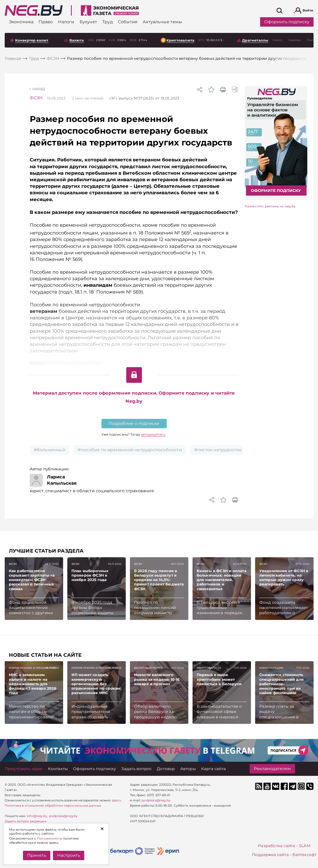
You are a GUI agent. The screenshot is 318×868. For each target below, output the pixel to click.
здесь (116, 800)
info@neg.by (37, 816)
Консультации (271, 668)
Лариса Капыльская (62, 480)
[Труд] (107, 22)
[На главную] (34, 10)
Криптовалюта (180, 40)
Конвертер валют (32, 40)
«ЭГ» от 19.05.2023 (144, 98)
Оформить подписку (287, 22)
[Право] (46, 22)
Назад (39, 89)
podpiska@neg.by (64, 816)
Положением (48, 838)
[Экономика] (21, 22)
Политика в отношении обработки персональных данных (53, 805)
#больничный (50, 450)
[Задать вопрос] (137, 769)
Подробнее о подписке (134, 423)
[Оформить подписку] (94, 769)
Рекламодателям (272, 769)
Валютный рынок (149, 668)
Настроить (69, 855)
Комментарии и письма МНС (33, 668)
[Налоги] (66, 22)
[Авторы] (188, 769)
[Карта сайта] (214, 769)
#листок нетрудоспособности (228, 450)
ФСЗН (36, 98)
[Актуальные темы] (162, 22)
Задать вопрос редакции (26, 821)
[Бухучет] (88, 22)
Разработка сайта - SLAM (284, 846)
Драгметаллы (255, 40)
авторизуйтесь (153, 434)
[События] (128, 22)
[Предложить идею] (24, 769)
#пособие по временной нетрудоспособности (130, 450)
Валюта (77, 40)
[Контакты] (58, 769)
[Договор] (166, 769)
